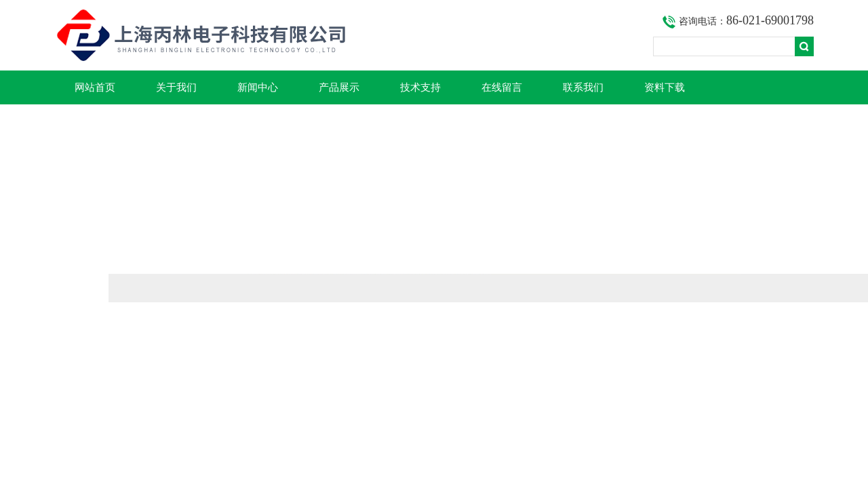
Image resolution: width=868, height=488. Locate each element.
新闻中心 (258, 87)
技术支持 (420, 87)
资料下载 (665, 87)
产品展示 (339, 87)
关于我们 (176, 87)
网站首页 (95, 87)
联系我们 (583, 87)
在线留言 (502, 87)
